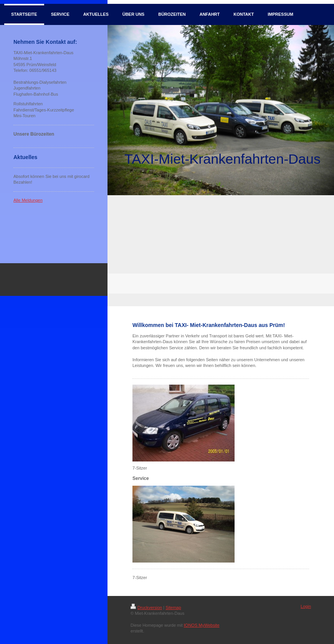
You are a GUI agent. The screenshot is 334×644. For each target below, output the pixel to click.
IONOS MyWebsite (202, 625)
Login (306, 606)
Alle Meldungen (28, 200)
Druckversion (146, 607)
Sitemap (173, 607)
